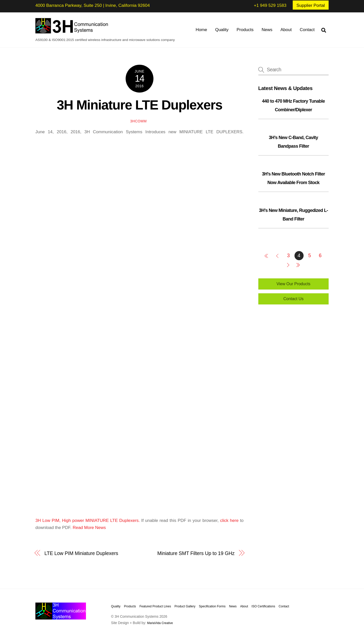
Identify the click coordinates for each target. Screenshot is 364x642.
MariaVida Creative (160, 623)
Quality (222, 30)
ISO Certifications (263, 606)
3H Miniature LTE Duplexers (139, 105)
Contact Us (293, 299)
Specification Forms (212, 606)
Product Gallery (185, 606)
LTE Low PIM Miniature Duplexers (81, 553)
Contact (307, 30)
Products (245, 30)
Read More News (89, 528)
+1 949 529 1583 (270, 5)
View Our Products (293, 284)
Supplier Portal (311, 5)
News (267, 30)
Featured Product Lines (155, 606)
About (286, 30)
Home (201, 30)
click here (229, 521)
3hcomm (138, 121)
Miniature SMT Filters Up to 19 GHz (196, 553)
